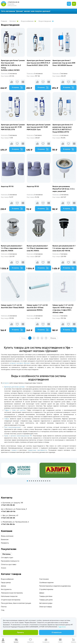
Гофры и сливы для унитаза (15, 410)
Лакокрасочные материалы (12, 593)
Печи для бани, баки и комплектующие (16, 603)
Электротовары (46, 607)
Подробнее (62, 627)
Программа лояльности (10, 561)
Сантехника (44, 579)
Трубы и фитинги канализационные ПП (18, 436)
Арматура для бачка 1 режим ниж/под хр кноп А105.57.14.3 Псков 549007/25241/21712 (39, 63)
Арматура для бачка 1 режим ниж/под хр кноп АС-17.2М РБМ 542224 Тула (39, 127)
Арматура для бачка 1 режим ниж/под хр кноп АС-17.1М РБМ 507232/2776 (13, 127)
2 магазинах (60, 195)
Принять (20, 632)
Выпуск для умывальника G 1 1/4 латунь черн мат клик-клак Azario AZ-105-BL (64, 248)
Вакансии (5, 539)
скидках (14, 450)
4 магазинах (9, 73)
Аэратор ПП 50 (33, 186)
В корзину (17, 87)
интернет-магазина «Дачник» (20, 363)
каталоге (6, 383)
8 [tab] (42, 481)
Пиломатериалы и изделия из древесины (55, 586)
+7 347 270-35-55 (8, 505)
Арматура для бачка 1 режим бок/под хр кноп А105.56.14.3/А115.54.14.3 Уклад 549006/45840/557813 (13, 65)
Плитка (4, 607)
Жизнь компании (7, 536)
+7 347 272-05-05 (8, 518)
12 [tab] (50, 481)
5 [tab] (36, 481)
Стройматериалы (46, 589)
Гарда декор (6, 582)
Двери (42, 593)
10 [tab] (46, 481)
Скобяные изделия (46, 582)
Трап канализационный (12, 427)
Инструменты (6, 589)
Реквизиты (5, 543)
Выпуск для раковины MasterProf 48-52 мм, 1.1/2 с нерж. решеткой (64, 189)
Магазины (6, 554)
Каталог (14, 21)
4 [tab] (33, 481)
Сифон (7, 419)
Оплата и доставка (9, 564)
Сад (3, 610)
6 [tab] (38, 481)
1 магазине (60, 73)
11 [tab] (48, 481)
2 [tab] (29, 481)
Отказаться (57, 632)
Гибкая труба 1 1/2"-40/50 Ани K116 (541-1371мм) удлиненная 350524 (37, 308)
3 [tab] (31, 481)
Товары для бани (46, 596)
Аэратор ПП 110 (7, 186)
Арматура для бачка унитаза (14, 387)
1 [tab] (27, 481)
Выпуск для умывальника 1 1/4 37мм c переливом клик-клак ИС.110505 (12, 248)
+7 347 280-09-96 (8, 511)
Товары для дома (46, 600)
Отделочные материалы (11, 600)
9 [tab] (44, 481)
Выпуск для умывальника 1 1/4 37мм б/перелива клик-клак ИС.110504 (38, 248)
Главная (4, 21)
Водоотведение (46, 21)
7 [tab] (40, 481)
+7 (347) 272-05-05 (13, 2)
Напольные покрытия (9, 596)
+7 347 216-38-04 (8, 524)
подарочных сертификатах (37, 450)
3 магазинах (9, 135)
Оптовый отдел (7, 558)
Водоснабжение (28, 21)
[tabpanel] (19, 470)
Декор (3, 586)
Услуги (3, 568)
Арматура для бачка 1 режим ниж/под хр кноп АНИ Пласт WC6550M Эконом (64, 63)
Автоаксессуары (46, 603)
